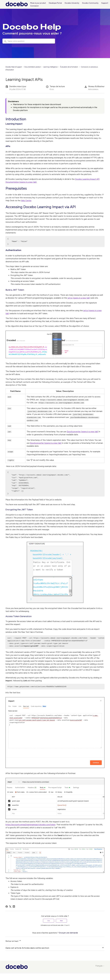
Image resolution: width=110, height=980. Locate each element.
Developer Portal (55, 3)
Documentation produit (32, 67)
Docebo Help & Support (14, 67)
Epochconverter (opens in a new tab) (83, 431)
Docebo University (72, 3)
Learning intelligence (50, 67)
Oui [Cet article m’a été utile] (49, 920)
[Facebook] (7, 906)
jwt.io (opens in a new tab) (79, 298)
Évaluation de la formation (69, 67)
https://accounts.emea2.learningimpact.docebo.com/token (31, 824)
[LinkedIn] (14, 906)
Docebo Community (90, 3)
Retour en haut (13, 940)
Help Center (26, 201)
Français (100, 965)
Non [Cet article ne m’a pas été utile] (61, 920)
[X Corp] (10, 906)
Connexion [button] (34, 6)
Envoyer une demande (68, 932)
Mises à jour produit (38, 3)
